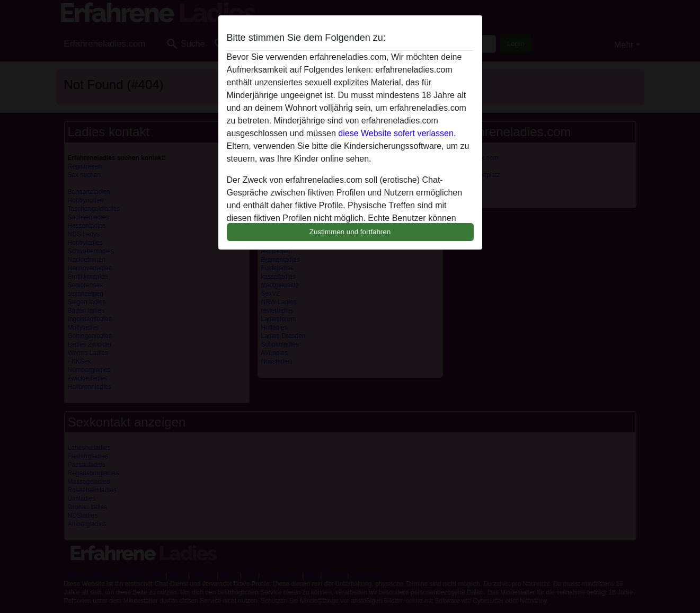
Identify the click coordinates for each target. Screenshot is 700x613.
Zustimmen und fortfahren (350, 232)
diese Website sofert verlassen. (397, 133)
